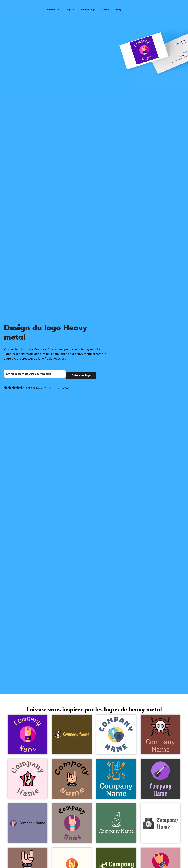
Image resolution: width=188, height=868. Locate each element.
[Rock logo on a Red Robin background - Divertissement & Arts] (161, 734)
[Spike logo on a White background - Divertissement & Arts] (116, 734)
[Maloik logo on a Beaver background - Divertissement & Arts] (72, 779)
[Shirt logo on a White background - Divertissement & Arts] (161, 823)
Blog (116, 7)
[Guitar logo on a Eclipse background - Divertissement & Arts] (161, 779)
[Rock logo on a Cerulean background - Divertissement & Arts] (116, 779)
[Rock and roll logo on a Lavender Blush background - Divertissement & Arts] (28, 779)
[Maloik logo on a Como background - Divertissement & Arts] (116, 823)
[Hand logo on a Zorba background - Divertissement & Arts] (72, 823)
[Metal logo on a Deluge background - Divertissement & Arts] (28, 823)
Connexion (177, 7)
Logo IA (67, 7)
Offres (103, 7)
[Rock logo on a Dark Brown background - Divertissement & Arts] (72, 734)
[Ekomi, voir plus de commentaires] (37, 387)
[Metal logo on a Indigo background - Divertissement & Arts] (28, 734)
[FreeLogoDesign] (22, 7)
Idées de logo (85, 7)
